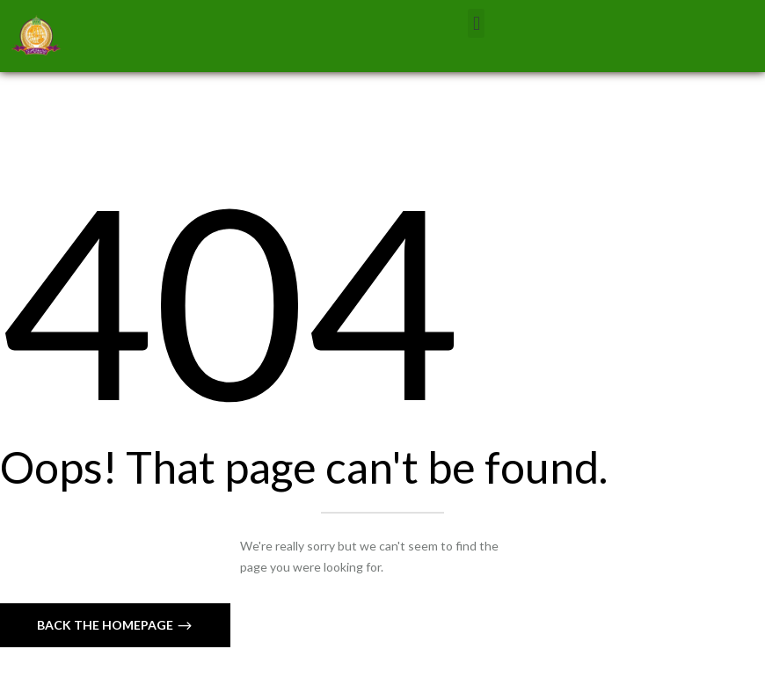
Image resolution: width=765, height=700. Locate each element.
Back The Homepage (106, 625)
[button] (476, 23)
